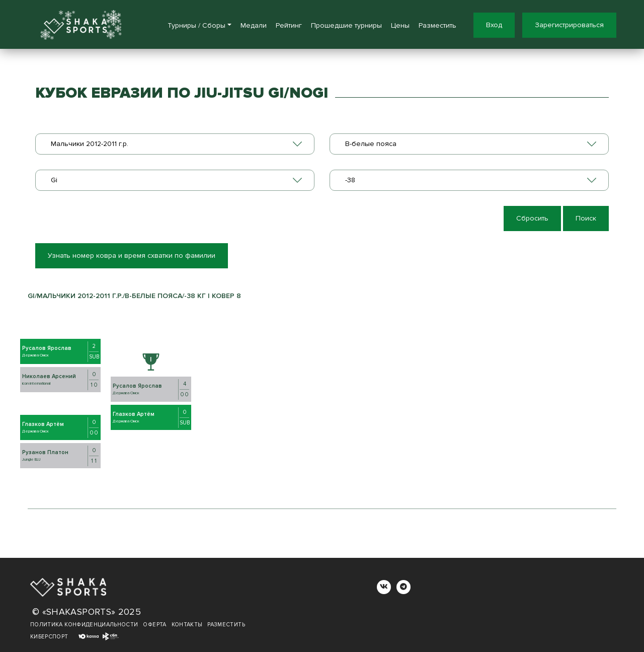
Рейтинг (289, 25)
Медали (254, 25)
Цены (400, 25)
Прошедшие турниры (346, 25)
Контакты (187, 625)
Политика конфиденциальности (84, 625)
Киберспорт (49, 637)
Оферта (154, 625)
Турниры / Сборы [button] (196, 25)
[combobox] (175, 144)
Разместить (437, 25)
